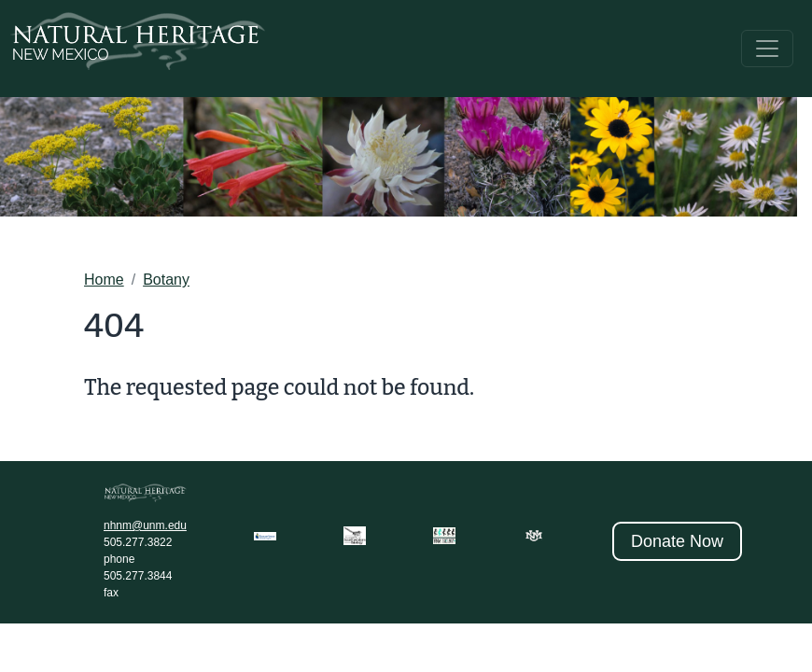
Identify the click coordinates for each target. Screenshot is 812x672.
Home (104, 280)
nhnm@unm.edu (145, 525)
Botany (166, 280)
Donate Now (677, 541)
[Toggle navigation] (767, 49)
